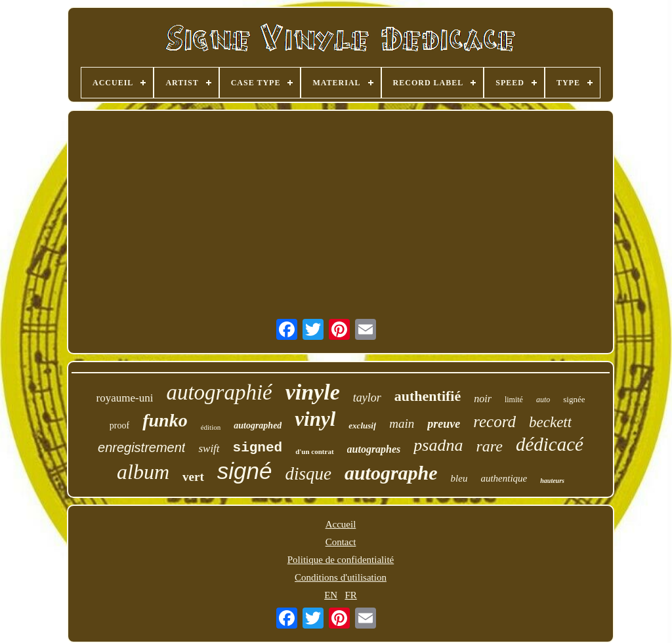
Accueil (341, 524)
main (402, 424)
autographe (391, 473)
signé (245, 471)
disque (308, 474)
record (494, 422)
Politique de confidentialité (341, 560)
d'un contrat (314, 451)
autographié (219, 392)
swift (209, 448)
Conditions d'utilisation (341, 577)
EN (331, 595)
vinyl (315, 419)
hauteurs (552, 481)
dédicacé (550, 444)
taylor (367, 398)
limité (514, 400)
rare (489, 446)
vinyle (313, 392)
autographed (258, 425)
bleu (459, 478)
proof (119, 425)
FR (350, 595)
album (143, 472)
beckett (550, 422)
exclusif (362, 425)
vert (193, 477)
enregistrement (141, 447)
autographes (374, 449)
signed (258, 448)
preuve (444, 424)
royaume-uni (125, 398)
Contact (341, 542)
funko (165, 420)
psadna (438, 445)
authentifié (428, 396)
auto (543, 400)
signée (574, 399)
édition (211, 427)
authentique (504, 478)
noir (483, 399)
